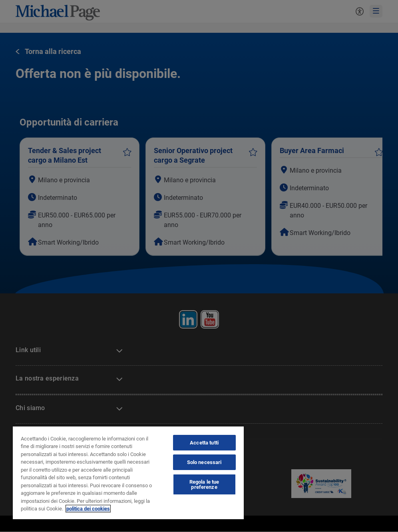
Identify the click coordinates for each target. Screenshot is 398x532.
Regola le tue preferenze (204, 484)
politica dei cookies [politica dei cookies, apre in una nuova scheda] (88, 509)
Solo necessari (204, 462)
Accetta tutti (204, 443)
